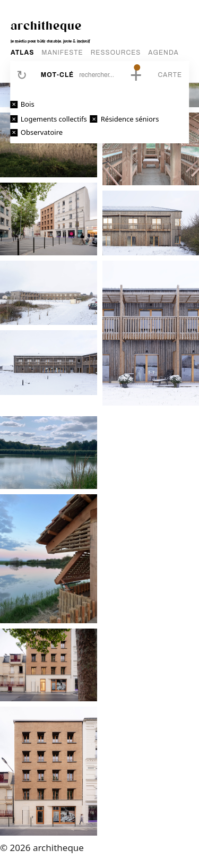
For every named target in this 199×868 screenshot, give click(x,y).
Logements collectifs (54, 119)
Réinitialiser (22, 75)
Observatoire (42, 132)
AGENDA (163, 53)
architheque (46, 25)
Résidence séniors (130, 119)
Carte (170, 75)
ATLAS (22, 53)
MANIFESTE (62, 53)
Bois (28, 104)
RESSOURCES (116, 53)
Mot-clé (57, 75)
